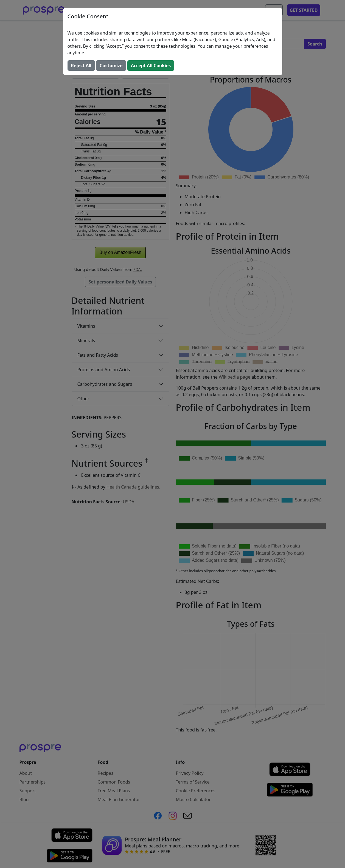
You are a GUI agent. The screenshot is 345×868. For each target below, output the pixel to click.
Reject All (81, 66)
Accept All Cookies (151, 66)
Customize (111, 66)
